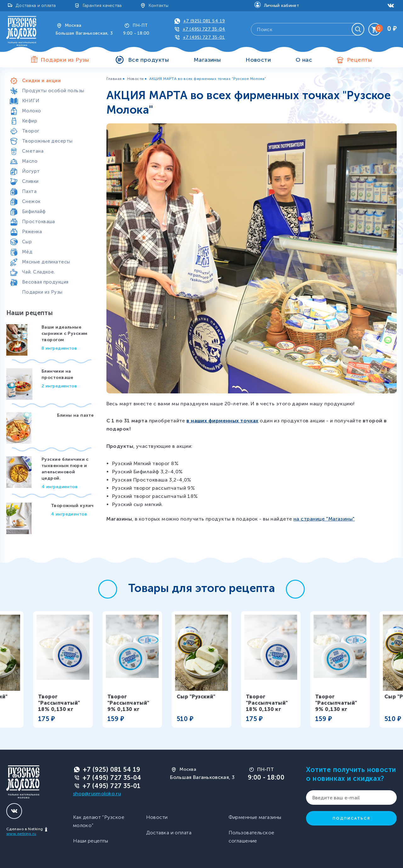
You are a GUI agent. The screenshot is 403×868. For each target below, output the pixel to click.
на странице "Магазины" (324, 519)
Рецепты (359, 60)
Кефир (30, 121)
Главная (114, 79)
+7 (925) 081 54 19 (204, 21)
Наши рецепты (91, 841)
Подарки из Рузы (42, 292)
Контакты (159, 6)
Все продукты (148, 60)
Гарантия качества (102, 6)
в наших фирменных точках (222, 421)
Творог (31, 131)
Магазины (207, 60)
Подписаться (351, 818)
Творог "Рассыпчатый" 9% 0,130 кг (128, 703)
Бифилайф (34, 211)
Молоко (32, 111)
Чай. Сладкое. (39, 272)
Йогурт (31, 171)
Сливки (30, 181)
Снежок (31, 201)
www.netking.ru (21, 834)
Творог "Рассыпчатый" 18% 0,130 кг (59, 703)
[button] (108, 589)
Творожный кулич (72, 506)
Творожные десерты (47, 141)
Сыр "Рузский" (196, 697)
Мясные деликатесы (46, 262)
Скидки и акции (41, 81)
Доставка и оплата (36, 6)
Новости (258, 60)
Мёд (27, 252)
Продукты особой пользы (53, 91)
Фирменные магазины (255, 817)
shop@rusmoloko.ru (97, 794)
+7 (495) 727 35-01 (204, 37)
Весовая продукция (45, 282)
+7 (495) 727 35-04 (204, 29)
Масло (30, 161)
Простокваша (39, 222)
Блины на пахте (75, 415)
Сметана (33, 151)
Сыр (27, 242)
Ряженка (32, 232)
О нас (304, 60)
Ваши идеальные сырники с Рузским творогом (64, 333)
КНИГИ (31, 101)
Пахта (29, 191)
